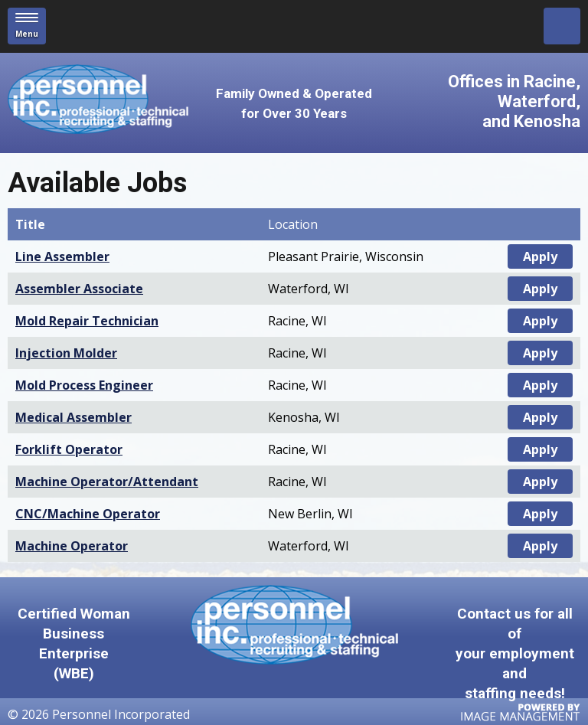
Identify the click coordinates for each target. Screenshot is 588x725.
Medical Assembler (73, 417)
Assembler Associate (79, 289)
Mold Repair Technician (87, 321)
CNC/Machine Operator (88, 514)
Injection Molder (66, 353)
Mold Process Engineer (84, 385)
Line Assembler (62, 256)
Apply (540, 256)
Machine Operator (72, 546)
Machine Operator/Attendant (107, 482)
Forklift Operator (69, 449)
